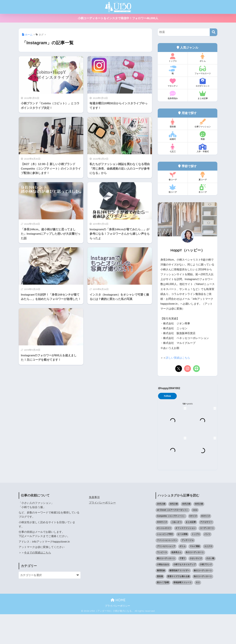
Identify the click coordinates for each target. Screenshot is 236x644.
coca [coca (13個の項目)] (195, 540)
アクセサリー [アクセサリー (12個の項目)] (206, 552)
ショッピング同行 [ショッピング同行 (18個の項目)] (165, 564)
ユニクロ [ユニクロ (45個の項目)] (208, 576)
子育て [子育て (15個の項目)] (182, 588)
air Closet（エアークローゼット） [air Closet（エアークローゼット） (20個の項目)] (173, 540)
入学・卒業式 (203, 148)
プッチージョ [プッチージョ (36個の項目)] (188, 570)
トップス (173, 58)
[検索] (214, 32)
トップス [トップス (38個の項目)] (196, 564)
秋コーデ (173, 189)
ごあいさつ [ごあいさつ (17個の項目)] (176, 552)
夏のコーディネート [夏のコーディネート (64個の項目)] (166, 588)
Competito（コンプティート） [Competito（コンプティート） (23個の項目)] (171, 546)
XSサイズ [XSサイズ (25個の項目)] (206, 546)
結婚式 (173, 136)
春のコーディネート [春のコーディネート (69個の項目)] (203, 600)
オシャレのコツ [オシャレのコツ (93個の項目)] (164, 558)
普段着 (173, 123)
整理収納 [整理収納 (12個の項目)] (161, 600)
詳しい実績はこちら (178, 358)
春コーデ (173, 176)
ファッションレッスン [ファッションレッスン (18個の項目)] (167, 570)
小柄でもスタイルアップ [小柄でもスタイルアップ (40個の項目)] (184, 594)
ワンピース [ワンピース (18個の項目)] (162, 582)
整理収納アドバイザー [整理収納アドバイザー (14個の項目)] (179, 600)
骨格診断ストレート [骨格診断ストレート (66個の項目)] (182, 612)
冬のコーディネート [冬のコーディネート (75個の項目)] (195, 582)
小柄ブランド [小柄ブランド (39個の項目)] (206, 594)
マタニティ (173, 83)
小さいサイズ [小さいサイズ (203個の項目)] (196, 588)
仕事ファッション (203, 123)
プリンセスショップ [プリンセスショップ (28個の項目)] (166, 576)
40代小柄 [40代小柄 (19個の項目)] (186, 534)
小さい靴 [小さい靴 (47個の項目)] (210, 588)
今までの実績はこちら (38, 582)
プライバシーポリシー (102, 532)
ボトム (203, 58)
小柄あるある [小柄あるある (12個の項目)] (163, 594)
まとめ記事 (203, 95)
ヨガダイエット (203, 83)
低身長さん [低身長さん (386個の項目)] (176, 582)
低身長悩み (173, 95)
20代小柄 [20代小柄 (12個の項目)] (161, 534)
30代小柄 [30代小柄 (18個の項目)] (174, 534)
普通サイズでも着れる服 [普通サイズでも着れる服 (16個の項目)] (178, 606)
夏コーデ (203, 176)
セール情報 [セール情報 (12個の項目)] (182, 564)
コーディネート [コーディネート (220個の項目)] (207, 558)
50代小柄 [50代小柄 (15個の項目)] (199, 534)
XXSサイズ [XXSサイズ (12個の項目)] (162, 552)
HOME (118, 630)
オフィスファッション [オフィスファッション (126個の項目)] (186, 558)
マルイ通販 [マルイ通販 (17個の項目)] (195, 576)
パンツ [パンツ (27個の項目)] (207, 564)
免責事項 (94, 527)
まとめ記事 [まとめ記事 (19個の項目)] (191, 552)
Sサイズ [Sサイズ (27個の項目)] (193, 546)
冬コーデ (203, 189)
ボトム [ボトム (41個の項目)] (182, 576)
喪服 (203, 136)
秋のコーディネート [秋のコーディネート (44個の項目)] (203, 606)
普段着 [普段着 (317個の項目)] (160, 606)
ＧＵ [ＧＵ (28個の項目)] (198, 612)
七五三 (173, 148)
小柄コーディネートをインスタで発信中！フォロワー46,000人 (118, 18)
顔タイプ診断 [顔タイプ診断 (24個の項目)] (163, 612)
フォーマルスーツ (203, 70)
